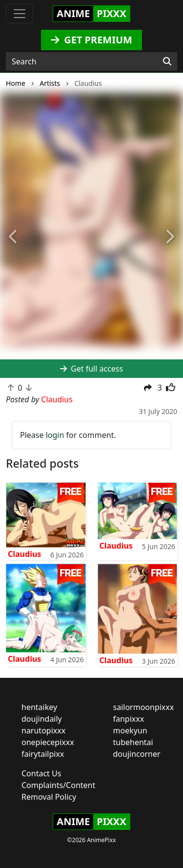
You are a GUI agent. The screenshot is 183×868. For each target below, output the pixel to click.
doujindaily (42, 719)
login (55, 435)
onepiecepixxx (48, 742)
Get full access (91, 369)
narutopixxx (43, 730)
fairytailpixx (43, 754)
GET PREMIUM (91, 40)
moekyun (130, 730)
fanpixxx (129, 719)
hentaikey (39, 707)
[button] (14, 237)
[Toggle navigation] (20, 14)
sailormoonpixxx (144, 707)
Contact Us (41, 773)
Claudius (24, 554)
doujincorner (137, 754)
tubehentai (133, 742)
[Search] (167, 61)
